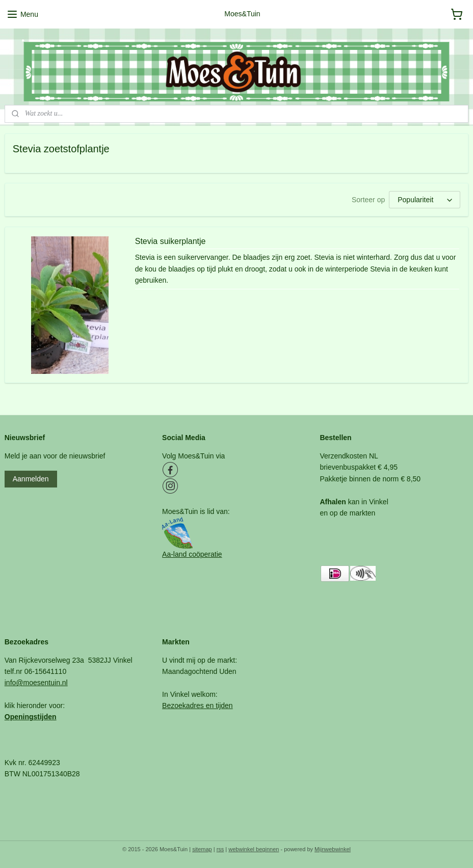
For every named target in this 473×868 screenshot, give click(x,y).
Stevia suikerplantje (170, 241)
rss (220, 849)
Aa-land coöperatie (192, 554)
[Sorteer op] (425, 200)
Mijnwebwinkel (333, 849)
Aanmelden (31, 479)
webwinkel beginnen (254, 849)
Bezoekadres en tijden (198, 706)
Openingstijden (31, 717)
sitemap (202, 849)
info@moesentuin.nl (36, 683)
